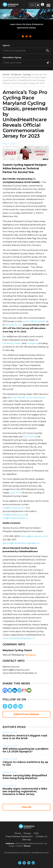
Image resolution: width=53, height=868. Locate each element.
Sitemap (26, 840)
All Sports (16, 74)
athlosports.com (14, 325)
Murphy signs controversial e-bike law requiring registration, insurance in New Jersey (25, 791)
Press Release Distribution (19, 836)
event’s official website (34, 321)
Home (6, 74)
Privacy (27, 833)
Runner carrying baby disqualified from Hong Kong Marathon (25, 777)
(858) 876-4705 (38, 846)
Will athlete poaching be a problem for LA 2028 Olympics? (26, 750)
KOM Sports (30, 655)
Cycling (27, 74)
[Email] (29, 690)
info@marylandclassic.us (15, 518)
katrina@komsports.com (34, 536)
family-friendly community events (28, 397)
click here (15, 493)
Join (32, 5)
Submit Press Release (26, 714)
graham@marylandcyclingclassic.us (21, 543)
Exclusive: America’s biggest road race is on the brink (25, 737)
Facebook (8, 343)
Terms (18, 833)
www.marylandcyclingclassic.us (20, 673)
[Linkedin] (15, 690)
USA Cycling (30, 437)
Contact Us (41, 836)
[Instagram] (19, 690)
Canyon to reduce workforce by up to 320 (25, 763)
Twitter (18, 343)
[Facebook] (5, 690)
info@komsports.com (14, 508)
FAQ (36, 833)
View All (26, 807)
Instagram (32, 343)
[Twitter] (10, 690)
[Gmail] (24, 690)
